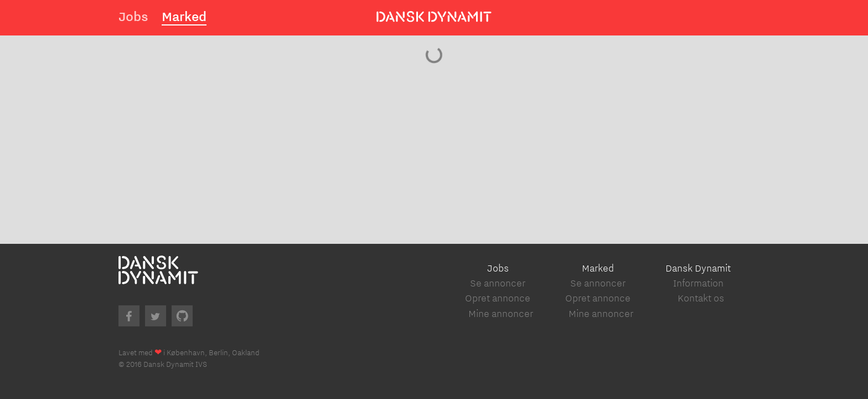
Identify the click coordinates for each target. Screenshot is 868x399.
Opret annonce (498, 298)
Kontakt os (701, 298)
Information (698, 283)
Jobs (133, 16)
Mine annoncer (501, 313)
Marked (184, 16)
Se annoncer (498, 283)
